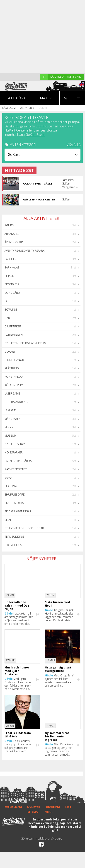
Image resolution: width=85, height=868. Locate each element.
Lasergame (12, 394)
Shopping (11, 486)
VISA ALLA (74, 145)
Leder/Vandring (16, 402)
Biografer (12, 284)
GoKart (10, 352)
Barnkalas (12, 267)
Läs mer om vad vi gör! (67, 829)
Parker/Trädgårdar (19, 461)
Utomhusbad (14, 545)
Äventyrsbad (14, 242)
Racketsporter (16, 469)
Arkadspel (12, 234)
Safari (9, 478)
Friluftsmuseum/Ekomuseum (25, 343)
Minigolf (11, 427)
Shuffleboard (15, 495)
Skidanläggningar (18, 511)
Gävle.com (9, 108)
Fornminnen (14, 335)
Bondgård (12, 293)
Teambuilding (14, 537)
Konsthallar (14, 377)
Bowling (11, 310)
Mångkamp (12, 419)
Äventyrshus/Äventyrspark (24, 251)
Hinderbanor (14, 360)
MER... (49, 812)
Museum (10, 436)
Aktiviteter (27, 108)
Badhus (10, 259)
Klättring (12, 368)
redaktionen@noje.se (49, 839)
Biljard (9, 276)
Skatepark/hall (15, 503)
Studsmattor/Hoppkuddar (24, 528)
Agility (9, 225)
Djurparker (13, 326)
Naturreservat (16, 444)
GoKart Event (35, 135)
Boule (9, 301)
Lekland (10, 410)
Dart (8, 318)
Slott (9, 520)
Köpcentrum (14, 385)
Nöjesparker (14, 452)
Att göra (17, 98)
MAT (68, 807)
